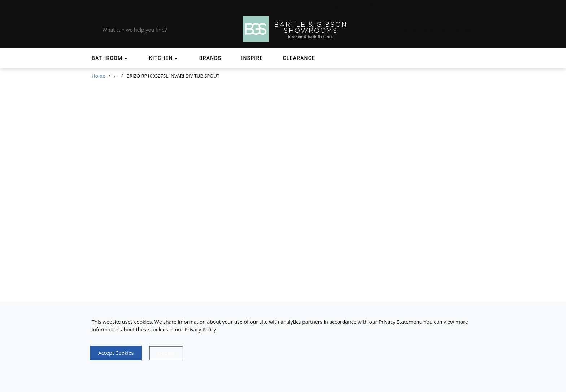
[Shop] (110, 58)
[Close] (166, 353)
